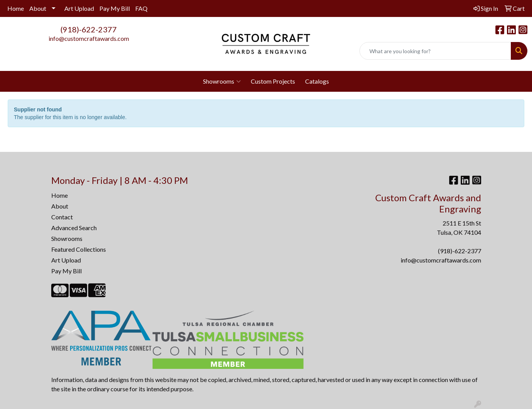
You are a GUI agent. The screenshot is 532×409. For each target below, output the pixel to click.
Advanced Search (74, 228)
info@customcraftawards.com (89, 38)
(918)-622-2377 (89, 29)
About (38, 8)
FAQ (141, 8)
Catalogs (317, 81)
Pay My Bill (115, 8)
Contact (62, 217)
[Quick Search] (435, 51)
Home (16, 8)
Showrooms (222, 81)
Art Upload (79, 8)
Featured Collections (79, 249)
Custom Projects (273, 81)
